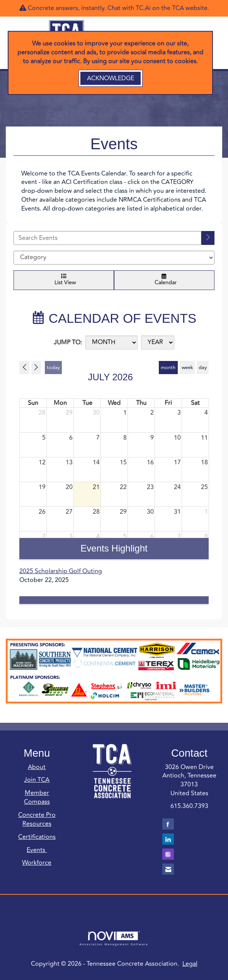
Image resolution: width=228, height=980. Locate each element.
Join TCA (37, 780)
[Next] (36, 368)
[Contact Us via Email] (168, 869)
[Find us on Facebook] (168, 824)
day (203, 368)
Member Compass (37, 797)
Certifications (37, 837)
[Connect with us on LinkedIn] (168, 839)
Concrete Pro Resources (37, 819)
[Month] (111, 342)
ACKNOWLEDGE (111, 78)
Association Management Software (114, 939)
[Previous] (24, 368)
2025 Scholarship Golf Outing (61, 571)
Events (37, 850)
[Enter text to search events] (107, 238)
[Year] (158, 342)
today (53, 368)
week (187, 368)
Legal (190, 964)
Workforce (37, 863)
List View (64, 280)
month (168, 368)
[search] (208, 238)
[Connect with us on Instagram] (168, 854)
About (37, 767)
